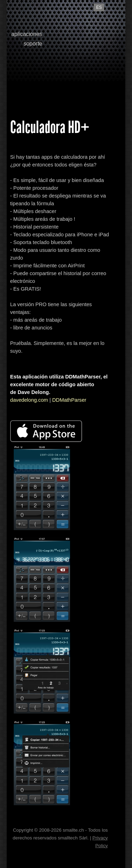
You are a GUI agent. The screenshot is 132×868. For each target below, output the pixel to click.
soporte (33, 44)
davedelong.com (29, 400)
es (99, 7)
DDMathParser (69, 400)
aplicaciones (27, 34)
